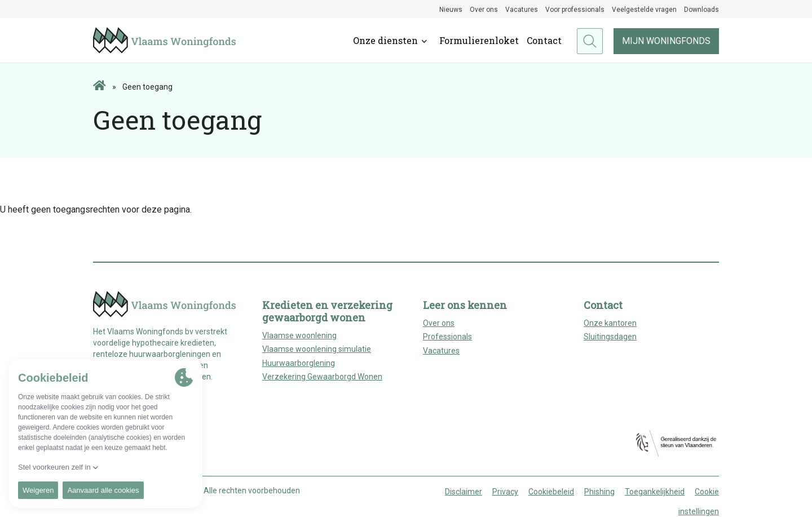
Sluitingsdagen (610, 337)
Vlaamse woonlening (299, 335)
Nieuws (451, 10)
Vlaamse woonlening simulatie (317, 349)
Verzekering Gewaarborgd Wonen (322, 377)
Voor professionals (575, 10)
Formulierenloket (479, 40)
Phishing (599, 492)
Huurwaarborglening (299, 363)
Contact (544, 40)
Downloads (701, 10)
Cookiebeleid (551, 492)
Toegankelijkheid (655, 492)
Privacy (505, 492)
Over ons (484, 10)
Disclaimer (464, 492)
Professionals (447, 337)
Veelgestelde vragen (644, 10)
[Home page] (100, 86)
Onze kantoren (610, 323)
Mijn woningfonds (666, 41)
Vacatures (522, 10)
